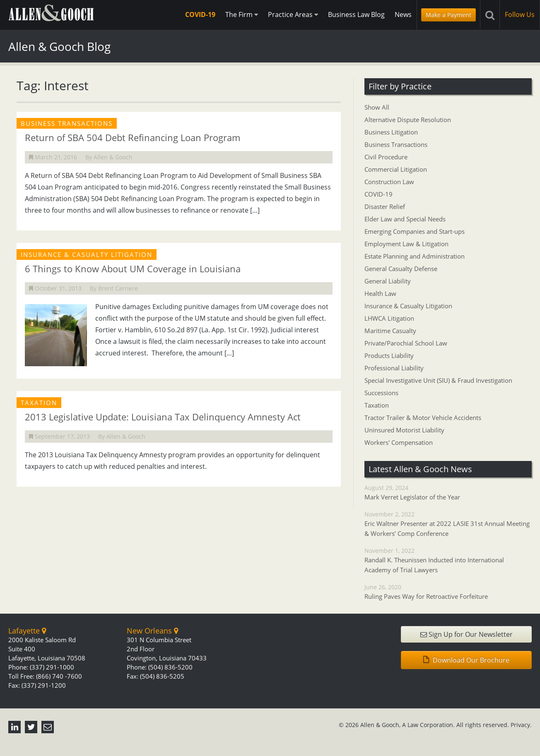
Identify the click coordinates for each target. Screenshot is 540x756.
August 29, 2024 (448, 493)
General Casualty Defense (401, 269)
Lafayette (27, 631)
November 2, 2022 (448, 524)
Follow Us (520, 14)
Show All (377, 107)
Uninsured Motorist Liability (404, 430)
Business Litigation (391, 132)
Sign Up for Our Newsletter (466, 634)
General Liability (388, 281)
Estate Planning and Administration (415, 256)
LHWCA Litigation (389, 318)
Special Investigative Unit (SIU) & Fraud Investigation (438, 380)
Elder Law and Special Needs (405, 219)
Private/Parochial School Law (406, 343)
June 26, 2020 (448, 592)
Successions (381, 393)
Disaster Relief (385, 206)
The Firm (242, 14)
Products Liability (389, 355)
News (403, 14)
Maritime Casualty (390, 331)
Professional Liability (394, 368)
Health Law (380, 293)
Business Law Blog (356, 14)
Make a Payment (448, 15)
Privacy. (521, 725)
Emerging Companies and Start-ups (415, 231)
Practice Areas (293, 14)
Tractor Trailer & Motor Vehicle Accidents (423, 418)
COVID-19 (200, 14)
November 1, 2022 (448, 561)
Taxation (377, 405)
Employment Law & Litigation (406, 244)
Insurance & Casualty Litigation (408, 306)
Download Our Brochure (466, 660)
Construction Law (389, 182)
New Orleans (152, 631)
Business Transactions (396, 144)
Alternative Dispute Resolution (408, 120)
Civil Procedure (386, 157)
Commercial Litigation (396, 169)
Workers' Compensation (399, 442)
